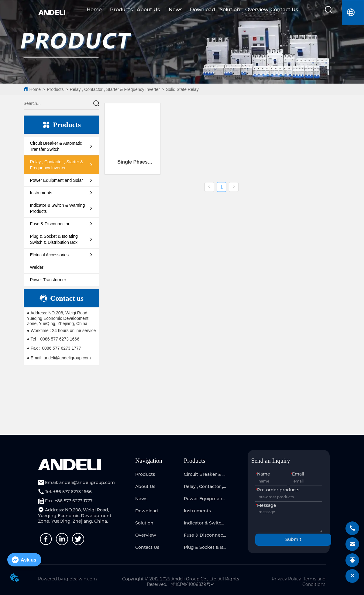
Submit (293, 539)
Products (121, 10)
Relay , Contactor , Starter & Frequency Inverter (115, 89)
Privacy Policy (286, 579)
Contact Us (284, 10)
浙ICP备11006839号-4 (193, 584)
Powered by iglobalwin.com (67, 579)
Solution (230, 10)
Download (203, 10)
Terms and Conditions (314, 582)
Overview (257, 10)
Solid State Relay (182, 89)
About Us (148, 10)
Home (94, 10)
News (175, 10)
